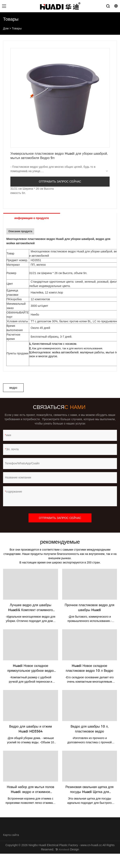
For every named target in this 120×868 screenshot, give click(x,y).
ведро (13, 388)
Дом (6, 28)
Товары (17, 28)
